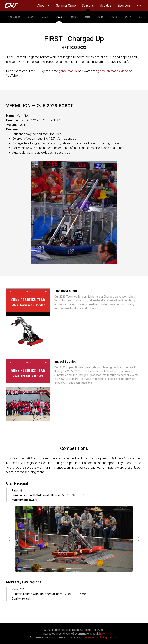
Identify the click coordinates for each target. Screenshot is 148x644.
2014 (128, 17)
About (44, 5)
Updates (106, 5)
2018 (87, 17)
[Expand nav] (139, 5)
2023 (59, 19)
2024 (45, 17)
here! (102, 634)
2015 (114, 17)
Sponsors (124, 5)
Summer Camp (66, 5)
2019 (73, 17)
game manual (68, 71)
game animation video (113, 71)
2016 (101, 17)
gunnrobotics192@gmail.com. (100, 637)
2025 (31, 17)
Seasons (88, 7)
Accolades (14, 17)
